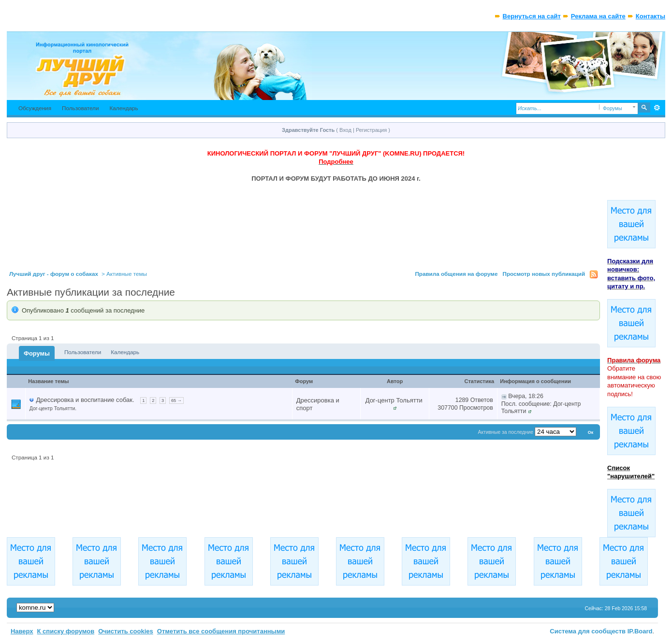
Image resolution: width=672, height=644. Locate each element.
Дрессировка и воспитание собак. (85, 400)
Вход (345, 130)
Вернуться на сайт (532, 16)
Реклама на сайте (598, 16)
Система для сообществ (588, 631)
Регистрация (371, 130)
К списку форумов (66, 631)
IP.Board (640, 631)
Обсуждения (35, 108)
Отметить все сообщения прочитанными (221, 631)
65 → (176, 401)
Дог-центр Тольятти (394, 400)
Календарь (124, 108)
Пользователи (80, 108)
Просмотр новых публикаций (544, 274)
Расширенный (657, 108)
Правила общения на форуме (456, 274)
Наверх (22, 631)
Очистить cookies (126, 631)
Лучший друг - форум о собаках (54, 274)
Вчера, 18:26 (526, 396)
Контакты (650, 16)
